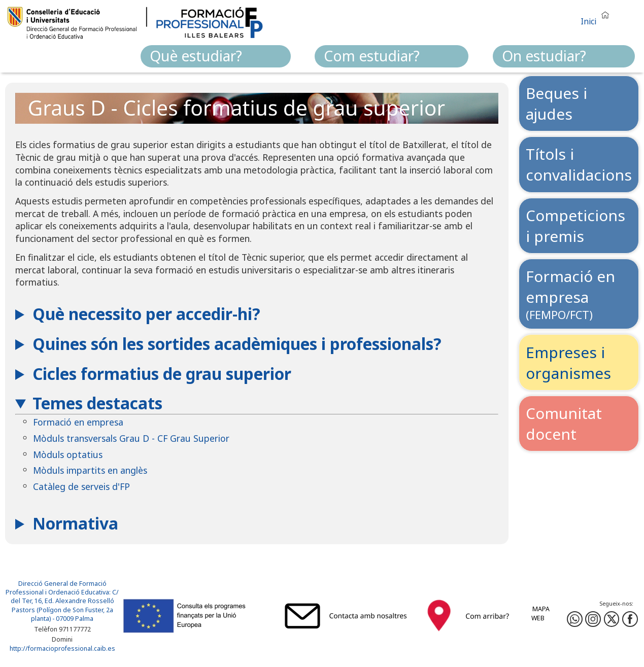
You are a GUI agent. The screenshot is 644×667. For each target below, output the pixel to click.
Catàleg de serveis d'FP (81, 486)
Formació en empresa (78, 423)
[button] (597, 17)
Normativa (75, 523)
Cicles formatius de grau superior (162, 374)
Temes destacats (97, 403)
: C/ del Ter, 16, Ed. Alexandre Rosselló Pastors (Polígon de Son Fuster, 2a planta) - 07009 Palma (65, 605)
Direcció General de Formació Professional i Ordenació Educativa (57, 588)
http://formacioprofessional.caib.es (62, 649)
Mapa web (540, 613)
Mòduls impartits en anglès (90, 470)
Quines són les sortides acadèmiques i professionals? (237, 344)
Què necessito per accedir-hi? (146, 314)
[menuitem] (216, 56)
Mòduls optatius (68, 454)
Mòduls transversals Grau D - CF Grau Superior (131, 438)
